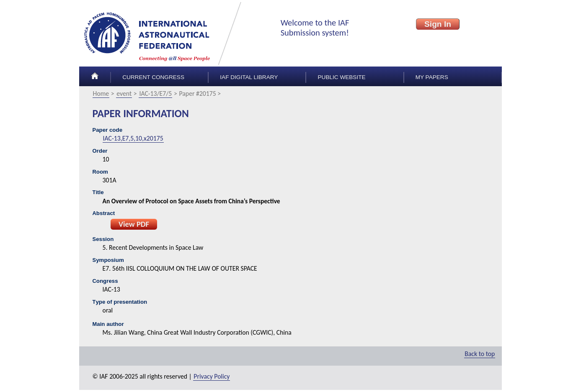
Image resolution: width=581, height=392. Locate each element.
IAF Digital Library (249, 77)
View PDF (134, 224)
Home (101, 94)
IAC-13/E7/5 (155, 94)
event (124, 94)
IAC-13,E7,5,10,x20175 (133, 138)
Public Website (342, 77)
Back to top (480, 354)
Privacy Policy (212, 376)
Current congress (153, 77)
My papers (432, 77)
